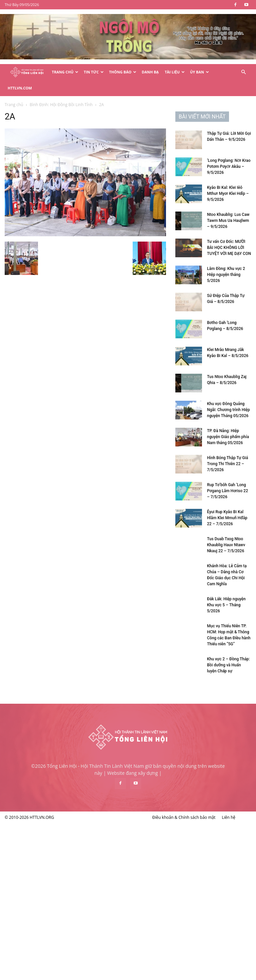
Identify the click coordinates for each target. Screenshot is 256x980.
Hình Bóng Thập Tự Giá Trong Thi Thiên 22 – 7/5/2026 (227, 464)
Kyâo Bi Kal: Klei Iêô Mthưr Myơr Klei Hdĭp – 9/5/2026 (228, 194)
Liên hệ (228, 817)
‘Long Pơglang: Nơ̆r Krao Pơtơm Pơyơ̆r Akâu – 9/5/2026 (229, 167)
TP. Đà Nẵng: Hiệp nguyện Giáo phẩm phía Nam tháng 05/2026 (228, 437)
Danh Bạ (150, 72)
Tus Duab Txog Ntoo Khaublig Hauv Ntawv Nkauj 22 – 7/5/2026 (226, 545)
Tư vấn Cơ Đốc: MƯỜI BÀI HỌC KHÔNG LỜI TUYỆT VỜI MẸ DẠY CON (229, 248)
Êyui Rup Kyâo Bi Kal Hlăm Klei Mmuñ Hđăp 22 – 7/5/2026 (227, 518)
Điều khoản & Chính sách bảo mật (184, 817)
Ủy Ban (199, 72)
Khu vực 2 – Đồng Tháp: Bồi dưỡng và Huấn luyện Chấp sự (228, 665)
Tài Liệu (175, 72)
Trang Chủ (65, 72)
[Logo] (27, 72)
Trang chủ (14, 105)
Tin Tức (94, 72)
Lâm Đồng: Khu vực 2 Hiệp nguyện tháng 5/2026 (226, 275)
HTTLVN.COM (20, 88)
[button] (243, 72)
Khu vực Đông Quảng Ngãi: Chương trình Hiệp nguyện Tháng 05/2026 (228, 410)
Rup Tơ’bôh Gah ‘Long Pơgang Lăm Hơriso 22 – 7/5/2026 (227, 491)
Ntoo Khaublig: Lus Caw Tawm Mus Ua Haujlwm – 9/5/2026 (228, 221)
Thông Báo (123, 72)
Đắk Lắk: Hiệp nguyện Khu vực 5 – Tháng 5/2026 (226, 605)
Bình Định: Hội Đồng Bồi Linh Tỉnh (61, 105)
